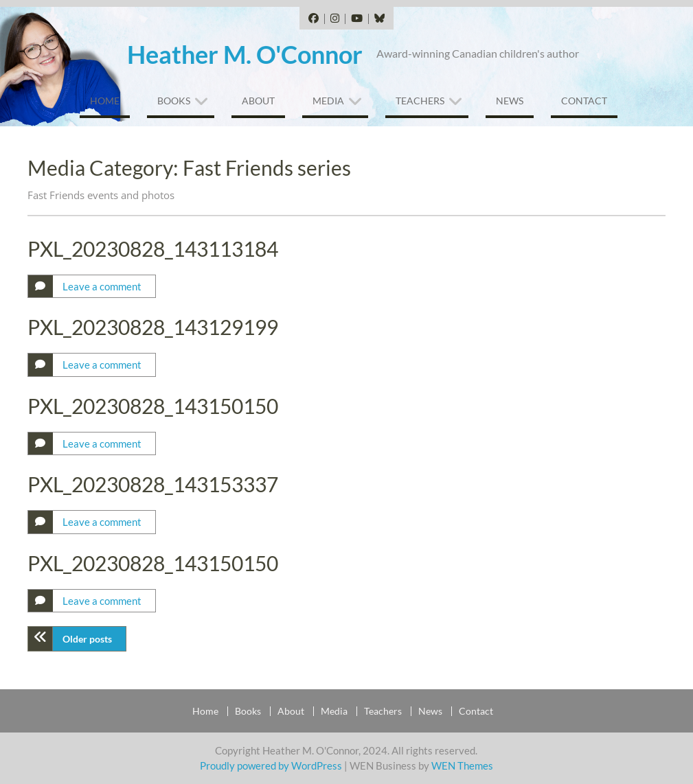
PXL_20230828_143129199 (153, 327)
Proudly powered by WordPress (271, 765)
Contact (584, 101)
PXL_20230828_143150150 (153, 406)
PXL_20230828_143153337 (153, 484)
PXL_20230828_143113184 (153, 249)
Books (174, 101)
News (510, 101)
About (258, 101)
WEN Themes (462, 765)
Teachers (420, 101)
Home (105, 101)
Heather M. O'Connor (245, 54)
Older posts (87, 639)
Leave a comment (102, 286)
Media (328, 101)
